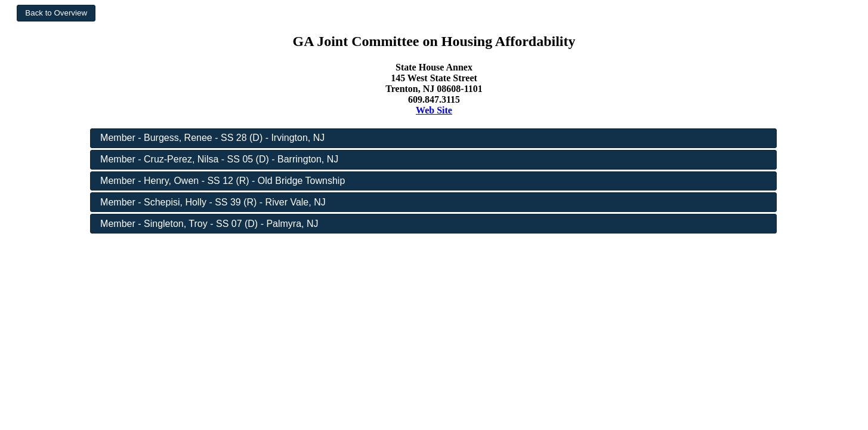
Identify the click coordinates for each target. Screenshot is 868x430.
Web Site (434, 110)
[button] (56, 13)
